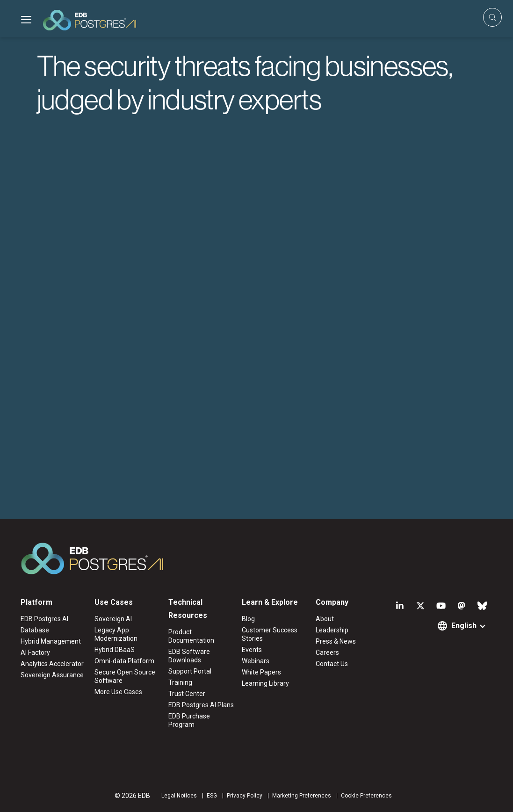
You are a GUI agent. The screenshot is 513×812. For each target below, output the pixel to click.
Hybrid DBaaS (115, 650)
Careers (327, 652)
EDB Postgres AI (44, 619)
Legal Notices (179, 796)
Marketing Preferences (302, 796)
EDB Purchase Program (189, 720)
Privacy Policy (245, 796)
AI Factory (35, 652)
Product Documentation (191, 636)
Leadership (332, 630)
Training (180, 682)
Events (252, 650)
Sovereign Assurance (52, 675)
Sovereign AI (113, 619)
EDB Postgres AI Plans (201, 705)
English (464, 626)
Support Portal (190, 671)
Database (35, 630)
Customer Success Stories (270, 634)
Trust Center (187, 694)
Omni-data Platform (124, 661)
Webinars (256, 661)
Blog (248, 619)
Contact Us (332, 664)
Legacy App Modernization (116, 634)
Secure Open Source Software (125, 676)
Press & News (336, 641)
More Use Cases (118, 692)
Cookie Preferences (366, 796)
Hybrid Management (51, 641)
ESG (212, 796)
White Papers (261, 672)
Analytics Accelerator (52, 664)
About (325, 619)
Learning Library (265, 683)
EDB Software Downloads (189, 656)
